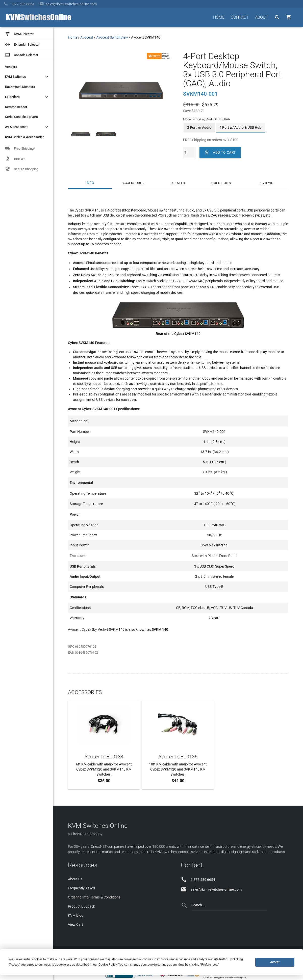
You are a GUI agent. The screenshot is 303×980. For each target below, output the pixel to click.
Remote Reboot (16, 107)
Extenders (27, 97)
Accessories (134, 183)
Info (90, 183)
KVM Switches (27, 77)
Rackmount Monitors (20, 87)
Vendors (11, 67)
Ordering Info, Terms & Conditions (94, 897)
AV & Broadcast (27, 127)
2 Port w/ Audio (199, 127)
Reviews (266, 183)
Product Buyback (81, 906)
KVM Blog (76, 915)
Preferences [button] (209, 965)
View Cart (75, 924)
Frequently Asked (81, 888)
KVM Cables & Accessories (25, 137)
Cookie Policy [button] (108, 965)
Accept (275, 962)
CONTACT (240, 17)
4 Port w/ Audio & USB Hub (240, 127)
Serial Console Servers (21, 117)
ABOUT (262, 17)
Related (178, 183)
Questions (221, 183)
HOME (219, 17)
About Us (75, 879)
